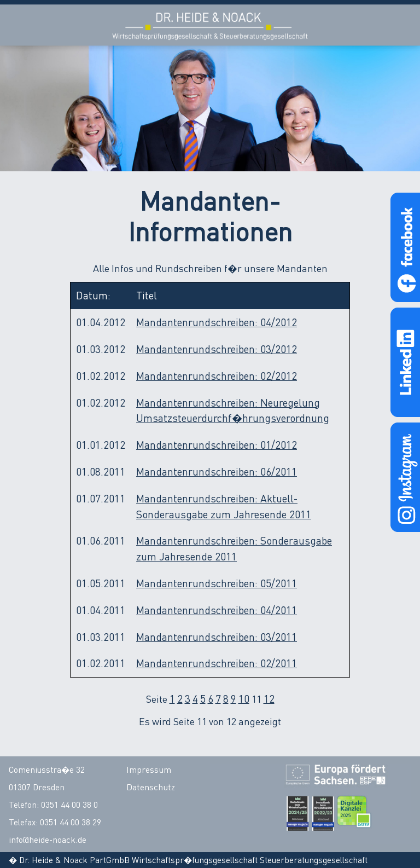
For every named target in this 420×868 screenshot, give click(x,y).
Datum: (93, 295)
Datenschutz (151, 787)
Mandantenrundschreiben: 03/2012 (217, 349)
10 (244, 699)
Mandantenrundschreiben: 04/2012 (217, 322)
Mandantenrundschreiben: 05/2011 (217, 583)
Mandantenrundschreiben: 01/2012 (217, 445)
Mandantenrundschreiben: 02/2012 (217, 376)
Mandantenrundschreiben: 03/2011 (217, 637)
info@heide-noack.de (48, 840)
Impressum (149, 769)
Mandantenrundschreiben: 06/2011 (217, 471)
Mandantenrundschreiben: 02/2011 (217, 663)
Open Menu (396, 24)
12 (269, 699)
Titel (147, 295)
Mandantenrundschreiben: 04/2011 (217, 610)
